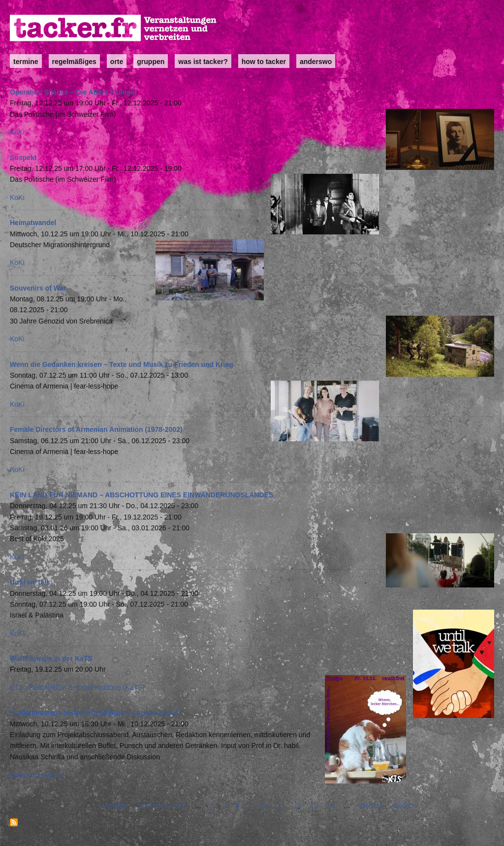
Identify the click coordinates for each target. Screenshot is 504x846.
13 (315, 806)
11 (282, 806)
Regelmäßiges (74, 62)
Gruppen (151, 62)
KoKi (17, 132)
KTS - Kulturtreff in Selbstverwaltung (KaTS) (77, 687)
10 (265, 806)
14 (331, 806)
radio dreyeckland (37, 775)
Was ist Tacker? (203, 62)
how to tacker (264, 62)
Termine (26, 62)
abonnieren (14, 822)
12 (298, 806)
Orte (117, 62)
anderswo (316, 62)
